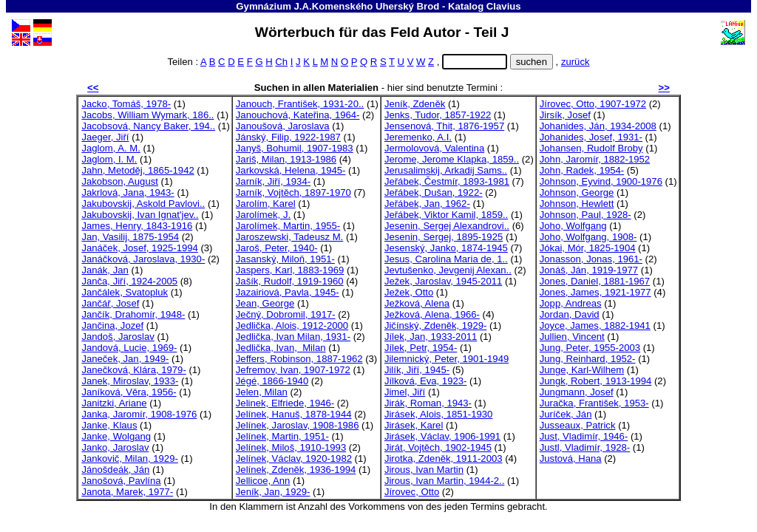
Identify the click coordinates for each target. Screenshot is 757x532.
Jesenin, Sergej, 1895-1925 (444, 237)
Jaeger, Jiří (105, 137)
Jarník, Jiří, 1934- (273, 181)
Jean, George (265, 303)
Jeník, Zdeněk (415, 104)
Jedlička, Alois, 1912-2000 (292, 325)
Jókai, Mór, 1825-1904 (588, 248)
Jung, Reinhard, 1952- (588, 359)
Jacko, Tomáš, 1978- (126, 104)
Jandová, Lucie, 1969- (129, 348)
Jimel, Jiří (405, 392)
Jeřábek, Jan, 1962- (427, 204)
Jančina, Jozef (112, 325)
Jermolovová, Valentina (434, 148)
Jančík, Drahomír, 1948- (133, 314)
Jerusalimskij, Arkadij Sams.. (446, 170)
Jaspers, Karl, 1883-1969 (290, 270)
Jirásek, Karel (414, 425)
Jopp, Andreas (571, 303)
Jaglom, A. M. (111, 148)
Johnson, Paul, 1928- (585, 215)
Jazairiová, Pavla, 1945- (288, 292)
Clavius (504, 6)
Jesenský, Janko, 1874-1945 (446, 248)
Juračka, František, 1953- (594, 403)
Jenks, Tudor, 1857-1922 (438, 115)
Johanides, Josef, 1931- (591, 137)
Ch (281, 62)
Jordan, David (570, 314)
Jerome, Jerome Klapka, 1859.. (452, 159)
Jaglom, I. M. (109, 159)
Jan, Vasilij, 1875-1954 (130, 237)
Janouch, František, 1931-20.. (300, 104)
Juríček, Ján (566, 414)
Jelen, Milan (262, 392)
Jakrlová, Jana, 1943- (128, 192)
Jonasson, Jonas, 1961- (591, 259)
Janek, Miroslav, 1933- (130, 381)
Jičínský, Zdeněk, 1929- (435, 325)
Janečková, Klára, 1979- (133, 370)
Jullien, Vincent (572, 337)
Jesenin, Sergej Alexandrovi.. (447, 226)
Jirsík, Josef (565, 115)
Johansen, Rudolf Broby (591, 148)
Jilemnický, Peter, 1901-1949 (447, 359)
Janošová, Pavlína (121, 481)
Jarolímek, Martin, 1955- (288, 226)
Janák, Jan (105, 270)
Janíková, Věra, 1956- (129, 392)
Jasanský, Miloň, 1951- (285, 259)
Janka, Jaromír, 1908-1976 (139, 414)
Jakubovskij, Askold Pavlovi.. (143, 204)
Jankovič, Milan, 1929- (129, 458)
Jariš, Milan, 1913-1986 (286, 159)
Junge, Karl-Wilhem (582, 370)
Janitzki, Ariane (114, 403)
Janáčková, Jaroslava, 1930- (143, 259)
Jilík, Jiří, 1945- (417, 370)
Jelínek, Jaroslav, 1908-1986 (298, 425)
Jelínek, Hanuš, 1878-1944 (294, 414)
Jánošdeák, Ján (115, 470)
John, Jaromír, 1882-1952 (595, 159)
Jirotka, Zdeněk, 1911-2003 (444, 458)
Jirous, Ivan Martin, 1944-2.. (445, 481)
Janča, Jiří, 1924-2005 (129, 281)
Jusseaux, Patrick (578, 425)
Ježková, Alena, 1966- (432, 314)
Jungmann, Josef (577, 392)
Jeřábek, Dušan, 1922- (434, 192)
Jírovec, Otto (412, 492)
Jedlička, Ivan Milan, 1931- (293, 337)
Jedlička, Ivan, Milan (281, 348)
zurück (576, 62)
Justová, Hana (571, 458)
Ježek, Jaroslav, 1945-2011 (443, 281)
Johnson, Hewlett (577, 204)
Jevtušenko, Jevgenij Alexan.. (448, 270)
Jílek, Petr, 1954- (421, 348)
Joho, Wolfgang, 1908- (588, 237)
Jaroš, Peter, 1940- (277, 248)
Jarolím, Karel (266, 204)
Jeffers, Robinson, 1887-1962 (299, 359)
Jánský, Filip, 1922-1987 (288, 137)
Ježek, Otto (409, 292)
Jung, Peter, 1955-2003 (590, 348)
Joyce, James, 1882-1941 (595, 325)
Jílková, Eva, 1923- (426, 381)
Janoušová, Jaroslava (283, 126)
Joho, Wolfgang (573, 226)
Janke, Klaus (109, 425)
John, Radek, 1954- (582, 170)
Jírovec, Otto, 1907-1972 (593, 104)
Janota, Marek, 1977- (127, 492)
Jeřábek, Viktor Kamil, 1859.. (446, 215)
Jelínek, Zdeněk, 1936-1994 (296, 470)
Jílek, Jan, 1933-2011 (431, 337)
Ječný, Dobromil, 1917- (286, 314)
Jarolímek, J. (263, 215)
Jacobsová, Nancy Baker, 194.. (148, 126)
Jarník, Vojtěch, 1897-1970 (293, 192)
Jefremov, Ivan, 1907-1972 (293, 370)
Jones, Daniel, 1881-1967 (595, 281)
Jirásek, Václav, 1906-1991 (442, 436)
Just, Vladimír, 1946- (584, 436)
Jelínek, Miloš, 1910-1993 (291, 447)
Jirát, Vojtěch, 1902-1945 (438, 447)
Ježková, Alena (417, 303)
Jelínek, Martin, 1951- (282, 436)
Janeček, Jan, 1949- (125, 359)
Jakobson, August (120, 181)
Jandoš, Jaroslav (118, 337)
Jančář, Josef (110, 303)
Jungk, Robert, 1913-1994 (596, 381)
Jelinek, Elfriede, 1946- (285, 403)
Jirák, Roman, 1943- (428, 403)
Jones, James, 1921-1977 (595, 292)
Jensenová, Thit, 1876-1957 (444, 126)
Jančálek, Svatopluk (125, 292)
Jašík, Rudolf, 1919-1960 (290, 281)
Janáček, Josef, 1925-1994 (139, 248)
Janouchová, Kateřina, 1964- (298, 115)
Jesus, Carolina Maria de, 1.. (446, 259)
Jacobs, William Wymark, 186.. (147, 115)
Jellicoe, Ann (263, 481)
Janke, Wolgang (116, 436)
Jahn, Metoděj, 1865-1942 (138, 170)
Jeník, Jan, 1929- (273, 492)
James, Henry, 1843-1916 (137, 226)
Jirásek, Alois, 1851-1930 (438, 414)
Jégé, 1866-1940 (272, 381)
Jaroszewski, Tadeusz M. (289, 237)
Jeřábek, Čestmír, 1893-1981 (447, 181)
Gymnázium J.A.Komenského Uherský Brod (337, 6)
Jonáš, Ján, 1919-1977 (589, 270)
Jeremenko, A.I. (418, 137)
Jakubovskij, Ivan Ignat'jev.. (140, 215)
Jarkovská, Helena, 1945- (291, 170)
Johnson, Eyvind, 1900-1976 (601, 181)
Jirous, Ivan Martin (424, 470)
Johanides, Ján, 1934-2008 (598, 126)
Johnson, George (577, 192)
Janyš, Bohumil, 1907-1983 (295, 148)
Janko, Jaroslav (115, 447)
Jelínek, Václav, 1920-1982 (294, 458)
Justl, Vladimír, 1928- (585, 447)
